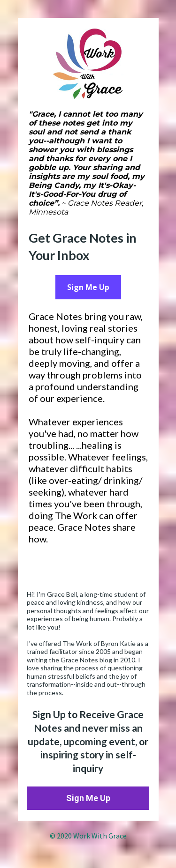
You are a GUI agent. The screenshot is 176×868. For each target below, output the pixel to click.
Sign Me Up (88, 287)
